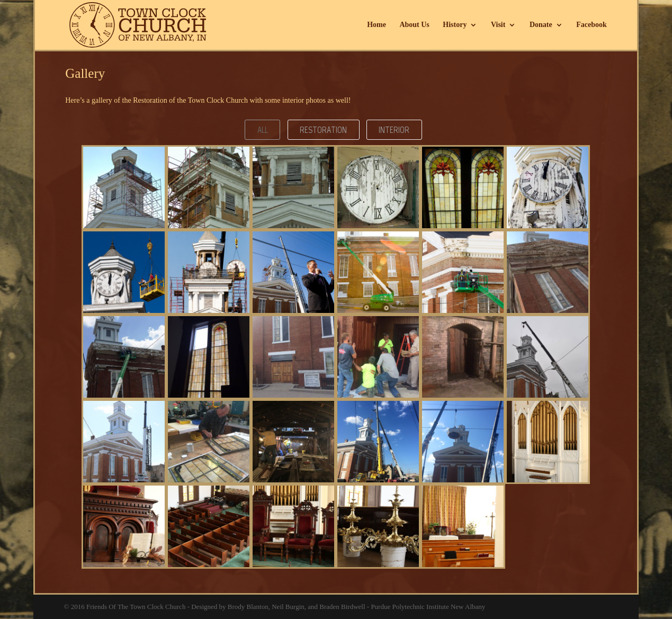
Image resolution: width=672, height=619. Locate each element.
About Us (414, 25)
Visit (498, 25)
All (263, 130)
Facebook (592, 25)
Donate (541, 25)
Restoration (323, 130)
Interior (394, 130)
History (455, 25)
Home (377, 25)
